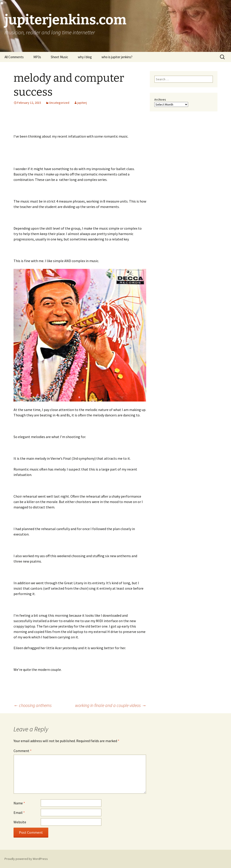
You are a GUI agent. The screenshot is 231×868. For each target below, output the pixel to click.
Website (20, 822)
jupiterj (82, 103)
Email (19, 813)
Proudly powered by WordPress (26, 859)
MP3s (37, 57)
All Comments (14, 57)
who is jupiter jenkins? (117, 57)
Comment (23, 751)
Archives (160, 99)
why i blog (85, 57)
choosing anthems (33, 705)
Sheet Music (59, 57)
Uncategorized (59, 103)
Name (19, 803)
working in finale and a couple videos (111, 705)
